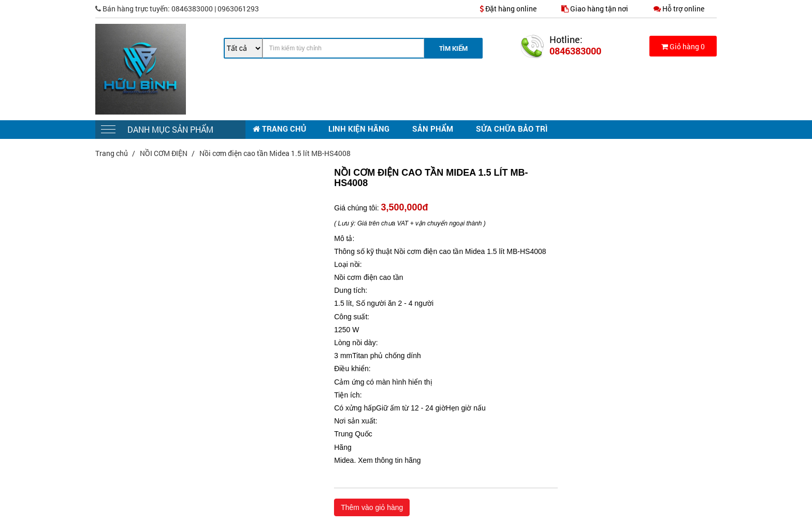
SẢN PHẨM (433, 129)
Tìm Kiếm (453, 48)
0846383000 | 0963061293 (177, 9)
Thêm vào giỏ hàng (372, 507)
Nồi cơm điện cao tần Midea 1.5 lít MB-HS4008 (275, 153)
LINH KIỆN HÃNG (359, 129)
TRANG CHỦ (279, 129)
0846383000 (575, 51)
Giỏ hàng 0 (683, 46)
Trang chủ (112, 153)
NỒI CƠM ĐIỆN (164, 153)
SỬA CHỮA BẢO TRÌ (512, 129)
